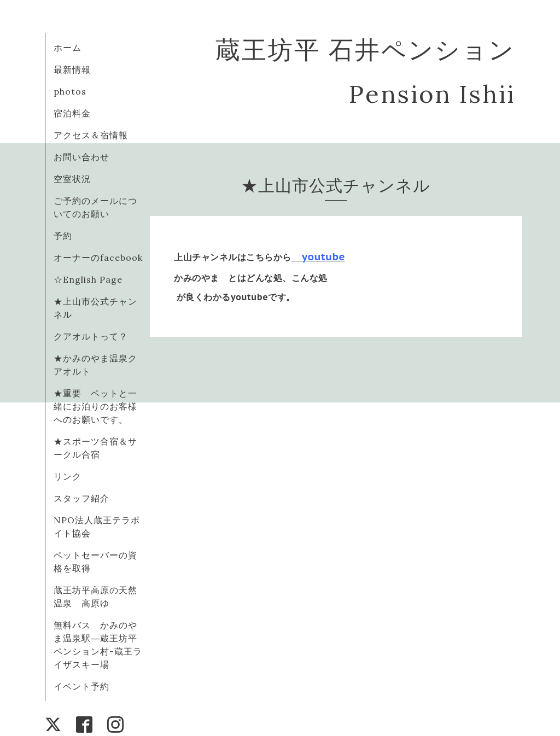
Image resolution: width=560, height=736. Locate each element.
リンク (68, 476)
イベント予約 (81, 686)
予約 (63, 236)
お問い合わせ (81, 157)
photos (70, 91)
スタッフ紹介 (81, 498)
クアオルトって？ (95, 336)
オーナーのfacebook (98, 258)
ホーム (68, 48)
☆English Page (88, 279)
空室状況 (72, 179)
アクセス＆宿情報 (91, 135)
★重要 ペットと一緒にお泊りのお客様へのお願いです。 (95, 406)
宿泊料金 (72, 113)
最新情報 (72, 69)
